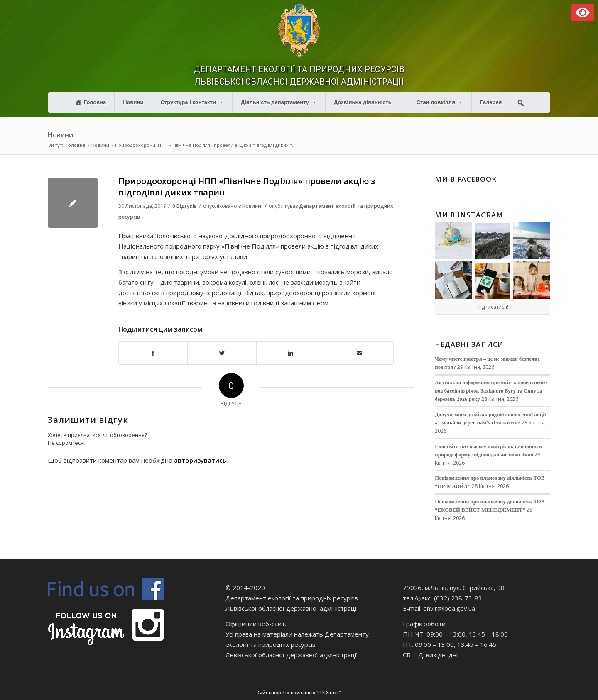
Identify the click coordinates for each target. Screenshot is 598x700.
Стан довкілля (440, 102)
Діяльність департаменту (279, 102)
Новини (133, 102)
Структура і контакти (192, 102)
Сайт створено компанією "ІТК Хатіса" (413, 693)
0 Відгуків (185, 206)
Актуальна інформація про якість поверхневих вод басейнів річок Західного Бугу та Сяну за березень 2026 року (491, 391)
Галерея (491, 102)
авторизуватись (200, 460)
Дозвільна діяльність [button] (367, 102)
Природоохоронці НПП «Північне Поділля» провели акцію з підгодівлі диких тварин (247, 187)
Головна (95, 102)
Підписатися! (493, 307)
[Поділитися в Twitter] (222, 353)
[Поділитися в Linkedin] (291, 353)
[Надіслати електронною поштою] (359, 353)
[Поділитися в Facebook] (153, 353)
